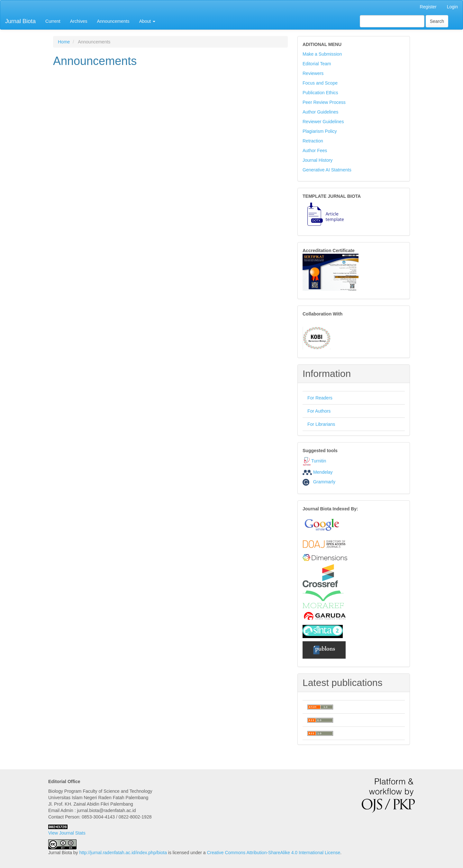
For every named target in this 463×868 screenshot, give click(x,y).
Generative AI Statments (327, 170)
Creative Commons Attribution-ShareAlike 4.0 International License (273, 853)
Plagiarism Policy (320, 131)
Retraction (313, 141)
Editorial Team (317, 64)
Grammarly (319, 482)
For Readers (320, 398)
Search (437, 21)
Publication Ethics (320, 93)
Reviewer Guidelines (323, 122)
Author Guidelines (320, 112)
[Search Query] (392, 21)
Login (452, 7)
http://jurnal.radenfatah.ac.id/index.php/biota (123, 853)
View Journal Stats (67, 833)
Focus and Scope (320, 83)
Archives (79, 21)
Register (428, 7)
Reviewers (313, 73)
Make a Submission (322, 54)
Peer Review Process (324, 102)
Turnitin (319, 461)
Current (53, 21)
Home (64, 42)
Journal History (318, 160)
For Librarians (321, 424)
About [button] (147, 21)
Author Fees (315, 151)
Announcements (113, 21)
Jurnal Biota (20, 21)
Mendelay (323, 472)
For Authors (319, 411)
